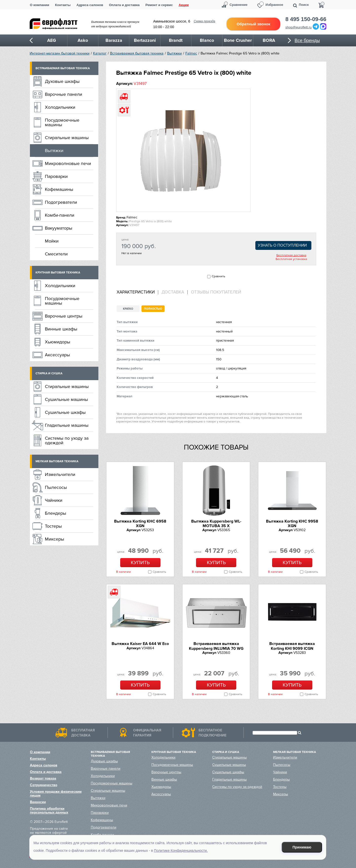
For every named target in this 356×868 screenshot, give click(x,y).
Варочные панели (64, 94)
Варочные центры (64, 316)
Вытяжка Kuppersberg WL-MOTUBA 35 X (216, 524)
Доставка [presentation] (173, 292)
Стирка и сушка (49, 373)
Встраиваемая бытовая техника (137, 53)
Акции (184, 5)
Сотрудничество (44, 785)
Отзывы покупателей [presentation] (216, 292)
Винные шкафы (61, 329)
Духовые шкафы (62, 81)
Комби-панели (60, 215)
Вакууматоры (59, 228)
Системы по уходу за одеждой (67, 440)
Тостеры (53, 526)
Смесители (56, 254)
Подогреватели (61, 202)
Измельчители (60, 474)
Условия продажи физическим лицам (56, 793)
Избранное (274, 5)
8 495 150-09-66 (306, 19)
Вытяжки (174, 53)
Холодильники (60, 107)
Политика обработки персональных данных (49, 810)
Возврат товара (43, 778)
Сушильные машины (66, 399)
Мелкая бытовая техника (57, 461)
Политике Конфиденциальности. (181, 851)
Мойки (52, 241)
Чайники (54, 500)
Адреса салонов (90, 5)
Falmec (191, 53)
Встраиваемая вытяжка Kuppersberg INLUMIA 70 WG (216, 646)
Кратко (128, 309)
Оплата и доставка (124, 5)
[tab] (137, 292)
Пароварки (56, 176)
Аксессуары (57, 355)
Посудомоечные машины (62, 122)
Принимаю (302, 847)
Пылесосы (56, 487)
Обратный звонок (253, 24)
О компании (40, 5)
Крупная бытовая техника (58, 273)
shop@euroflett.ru (299, 27)
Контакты (63, 5)
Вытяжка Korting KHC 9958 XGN (292, 524)
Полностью (153, 309)
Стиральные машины (67, 138)
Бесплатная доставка (291, 255)
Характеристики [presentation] (136, 292)
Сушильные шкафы (65, 412)
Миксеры (55, 539)
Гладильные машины (67, 425)
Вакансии (38, 802)
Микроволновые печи (68, 163)
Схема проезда (204, 21)
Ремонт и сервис (159, 5)
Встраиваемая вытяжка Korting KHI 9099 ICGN (292, 646)
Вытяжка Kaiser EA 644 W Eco (140, 644)
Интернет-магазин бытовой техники (60, 53)
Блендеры (56, 513)
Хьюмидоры (58, 342)
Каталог (100, 53)
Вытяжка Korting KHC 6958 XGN (140, 524)
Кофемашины (59, 189)
